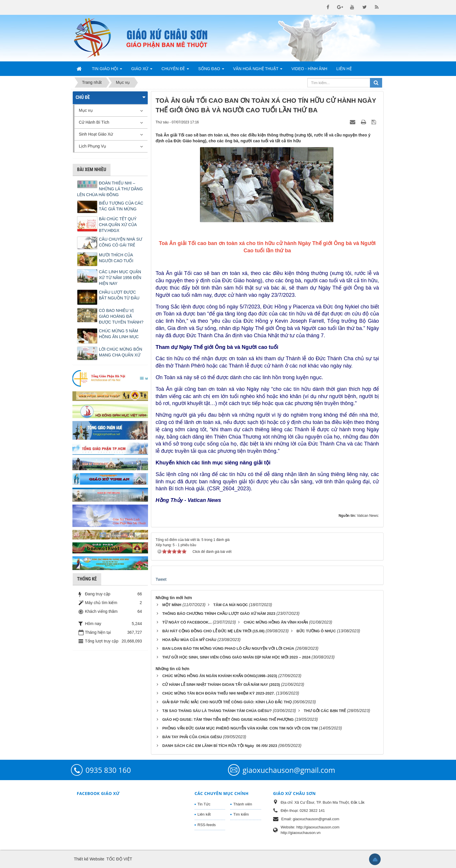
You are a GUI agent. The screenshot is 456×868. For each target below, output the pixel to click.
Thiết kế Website (89, 859)
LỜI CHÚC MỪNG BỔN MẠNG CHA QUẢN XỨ (121, 352)
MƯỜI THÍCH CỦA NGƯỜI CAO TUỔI (116, 258)
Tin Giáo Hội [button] (107, 70)
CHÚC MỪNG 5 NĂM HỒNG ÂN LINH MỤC (119, 334)
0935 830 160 (108, 770)
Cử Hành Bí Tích (94, 122)
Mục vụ (86, 110)
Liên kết (204, 814)
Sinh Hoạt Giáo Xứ (96, 134)
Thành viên (243, 804)
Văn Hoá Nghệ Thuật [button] (258, 70)
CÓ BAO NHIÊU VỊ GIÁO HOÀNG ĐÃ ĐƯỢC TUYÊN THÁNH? (121, 316)
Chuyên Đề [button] (175, 70)
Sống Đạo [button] (211, 70)
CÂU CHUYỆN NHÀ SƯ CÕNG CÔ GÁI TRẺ (121, 242)
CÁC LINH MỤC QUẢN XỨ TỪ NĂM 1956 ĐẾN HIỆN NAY (120, 278)
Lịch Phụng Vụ (92, 146)
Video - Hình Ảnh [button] (309, 69)
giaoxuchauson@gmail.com (289, 770)
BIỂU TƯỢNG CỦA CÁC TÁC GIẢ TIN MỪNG (121, 206)
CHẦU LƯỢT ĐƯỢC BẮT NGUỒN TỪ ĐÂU (119, 295)
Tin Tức (204, 804)
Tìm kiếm (241, 814)
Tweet (161, 579)
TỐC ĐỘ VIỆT (119, 859)
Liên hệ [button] (344, 69)
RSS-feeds (207, 825)
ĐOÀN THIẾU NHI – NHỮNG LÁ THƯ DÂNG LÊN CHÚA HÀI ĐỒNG (110, 189)
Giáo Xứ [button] (142, 70)
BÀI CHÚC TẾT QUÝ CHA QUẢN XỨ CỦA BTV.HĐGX (118, 225)
